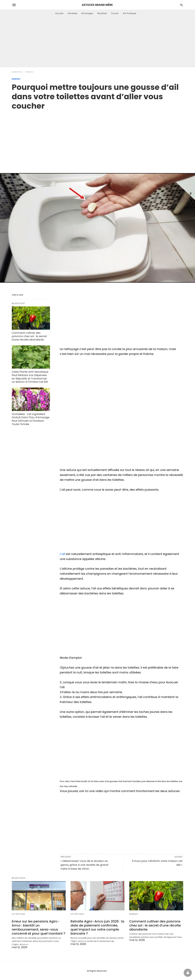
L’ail (63, 554)
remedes (73, 13)
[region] (98, 138)
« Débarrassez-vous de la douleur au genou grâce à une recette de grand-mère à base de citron (85, 865)
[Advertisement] (98, 43)
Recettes (102, 13)
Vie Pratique (129, 13)
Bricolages (87, 13)
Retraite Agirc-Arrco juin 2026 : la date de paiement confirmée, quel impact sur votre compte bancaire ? (97, 927)
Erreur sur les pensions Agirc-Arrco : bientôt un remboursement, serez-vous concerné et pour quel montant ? (39, 927)
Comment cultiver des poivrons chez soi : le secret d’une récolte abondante (29, 336)
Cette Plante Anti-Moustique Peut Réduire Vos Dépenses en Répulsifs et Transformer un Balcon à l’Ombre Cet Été (30, 377)
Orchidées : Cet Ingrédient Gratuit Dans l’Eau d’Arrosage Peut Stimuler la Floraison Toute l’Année (31, 419)
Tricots (115, 13)
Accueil (59, 13)
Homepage (17, 72)
